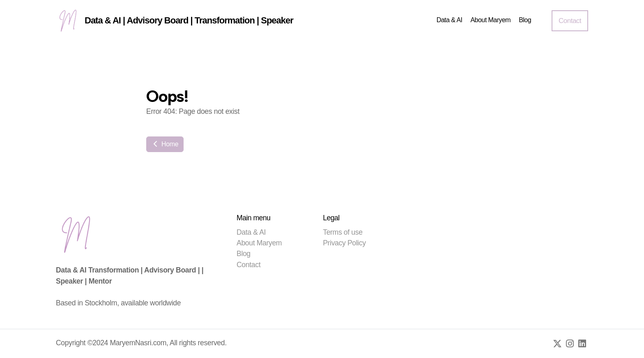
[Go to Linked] (582, 344)
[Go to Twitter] (557, 344)
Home (165, 144)
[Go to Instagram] (570, 344)
